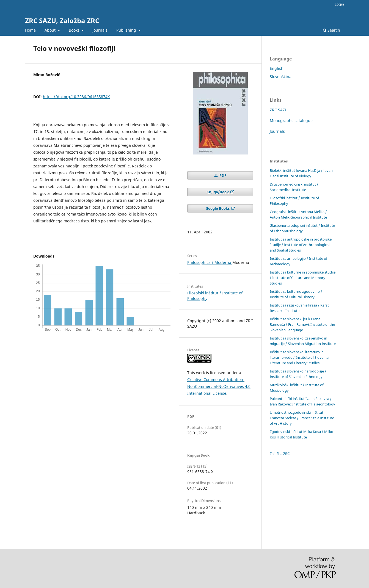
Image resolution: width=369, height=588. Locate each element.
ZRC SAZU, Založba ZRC (62, 20)
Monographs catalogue (291, 121)
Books (75, 30)
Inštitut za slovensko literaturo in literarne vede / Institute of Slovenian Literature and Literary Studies (300, 357)
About (51, 30)
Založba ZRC (280, 454)
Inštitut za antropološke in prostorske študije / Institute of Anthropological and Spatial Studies (301, 245)
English (277, 68)
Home (30, 30)
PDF (222, 175)
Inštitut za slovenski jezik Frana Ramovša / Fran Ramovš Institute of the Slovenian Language (302, 324)
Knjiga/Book (218, 192)
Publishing (127, 30)
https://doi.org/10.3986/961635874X (76, 97)
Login (339, 4)
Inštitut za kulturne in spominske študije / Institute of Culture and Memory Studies (303, 278)
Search (331, 30)
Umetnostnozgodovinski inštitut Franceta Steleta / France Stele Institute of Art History (302, 418)
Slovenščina (281, 77)
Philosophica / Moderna (210, 262)
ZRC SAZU (279, 110)
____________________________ (289, 445)
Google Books (218, 208)
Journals (100, 30)
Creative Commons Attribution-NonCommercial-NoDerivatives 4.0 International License (219, 386)
